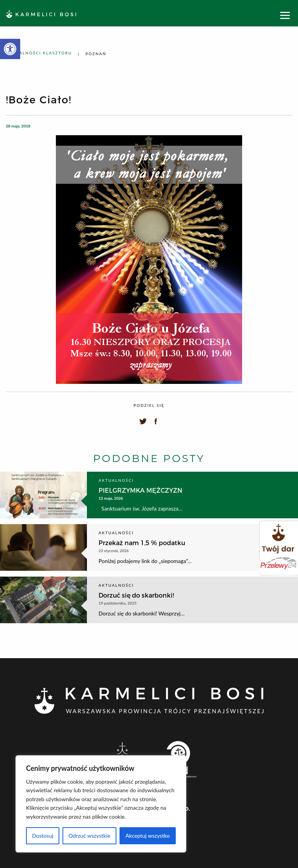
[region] (101, 804)
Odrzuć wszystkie (89, 836)
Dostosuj (42, 836)
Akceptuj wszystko (147, 836)
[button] (10, 49)
